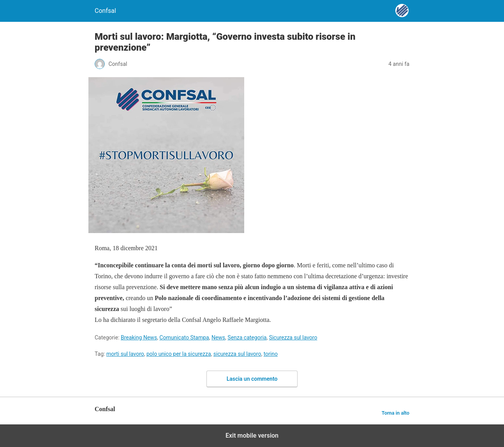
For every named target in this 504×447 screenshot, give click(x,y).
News (218, 337)
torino (271, 354)
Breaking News (139, 337)
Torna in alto (396, 413)
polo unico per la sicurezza (179, 354)
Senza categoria (247, 337)
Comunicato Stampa (184, 337)
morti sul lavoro (125, 354)
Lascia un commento (252, 379)
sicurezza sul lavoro (237, 354)
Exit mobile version (252, 436)
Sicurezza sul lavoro (293, 337)
